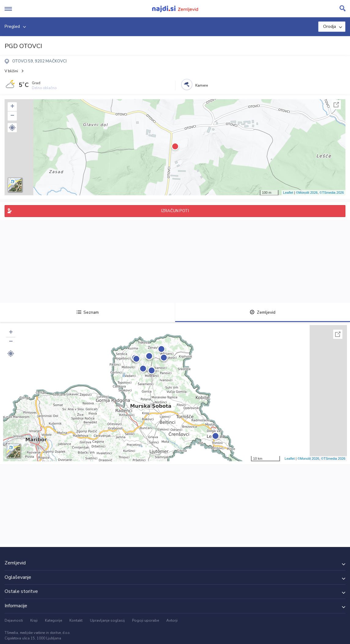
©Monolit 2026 (307, 193)
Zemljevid (263, 312)
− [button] (12, 116)
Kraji (34, 620)
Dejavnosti (14, 620)
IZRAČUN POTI (175, 211)
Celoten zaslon (336, 105)
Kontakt (76, 620)
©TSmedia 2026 (332, 193)
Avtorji (172, 620)
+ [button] (12, 107)
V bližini (11, 71)
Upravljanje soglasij (107, 620)
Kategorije (53, 620)
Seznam (88, 312)
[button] (12, 128)
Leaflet (288, 193)
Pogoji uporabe (146, 620)
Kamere (202, 85)
